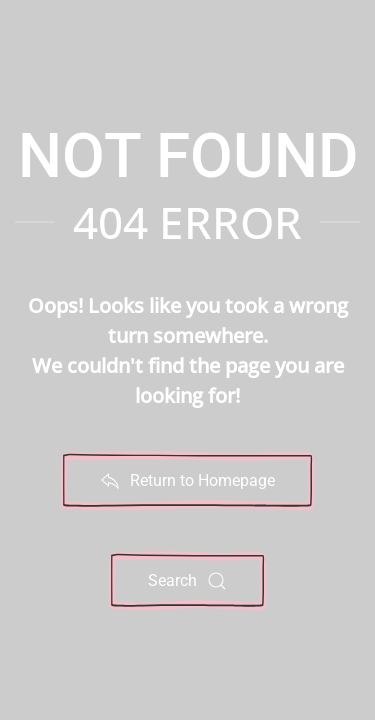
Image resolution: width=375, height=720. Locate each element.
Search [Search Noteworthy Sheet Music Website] (187, 581)
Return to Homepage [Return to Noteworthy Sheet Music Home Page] (187, 481)
